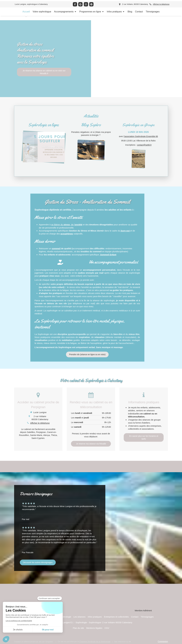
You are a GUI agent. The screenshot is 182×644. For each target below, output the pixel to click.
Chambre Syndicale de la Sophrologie (95, 642)
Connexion (163, 641)
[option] (91, 59)
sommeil (56, 248)
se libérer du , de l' (67, 225)
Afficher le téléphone (161, 4)
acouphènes (67, 234)
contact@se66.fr (144, 145)
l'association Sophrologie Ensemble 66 (141, 136)
